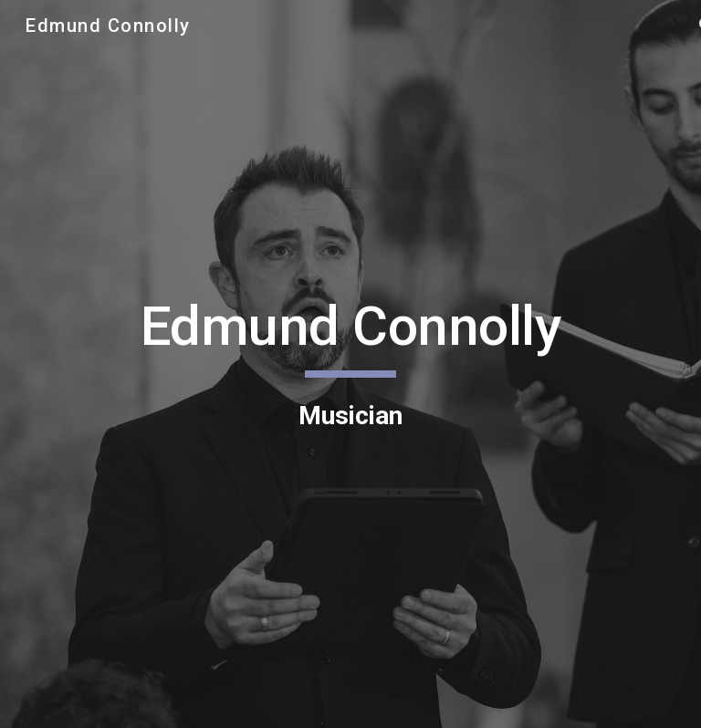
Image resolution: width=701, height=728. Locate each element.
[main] (350, 364)
